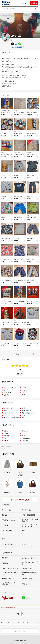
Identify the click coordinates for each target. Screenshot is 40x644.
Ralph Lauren (26, 438)
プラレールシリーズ (6, 111)
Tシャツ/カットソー (28, 413)
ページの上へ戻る (20, 631)
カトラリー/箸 (8, 408)
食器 (24, 408)
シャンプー (26, 415)
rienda (6, 440)
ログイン (25, 3)
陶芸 (5, 411)
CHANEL (7, 433)
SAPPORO (29, 153)
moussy (6, 436)
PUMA (6, 438)
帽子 (24, 418)
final (15, 320)
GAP (28, 215)
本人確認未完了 (17, 47)
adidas (6, 431)
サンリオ (3, 299)
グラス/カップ (27, 411)
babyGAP (25, 440)
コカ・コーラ (17, 153)
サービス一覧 (5, 622)
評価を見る (20, 374)
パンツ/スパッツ (9, 413)
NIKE (24, 436)
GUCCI (24, 433)
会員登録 (34, 3)
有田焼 (16, 132)
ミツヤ (16, 111)
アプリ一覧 (25, 622)
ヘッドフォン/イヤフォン (12, 418)
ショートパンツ (9, 415)
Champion (25, 431)
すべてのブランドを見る (20, 500)
